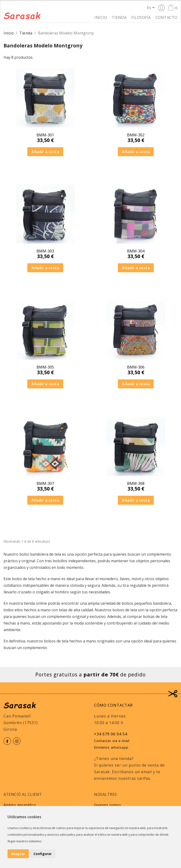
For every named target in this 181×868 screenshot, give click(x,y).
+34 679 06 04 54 (111, 734)
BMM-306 (136, 367)
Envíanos (111, 747)
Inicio (101, 17)
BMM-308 (136, 483)
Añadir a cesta (45, 152)
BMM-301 (45, 135)
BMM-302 (136, 135)
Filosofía (141, 17)
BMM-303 (45, 251)
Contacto (167, 17)
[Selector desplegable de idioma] (152, 8)
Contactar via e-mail (112, 741)
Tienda (119, 17)
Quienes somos (108, 805)
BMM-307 (45, 483)
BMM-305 (45, 367)
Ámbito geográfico (20, 805)
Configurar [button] (43, 854)
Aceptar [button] (18, 854)
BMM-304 (136, 251)
